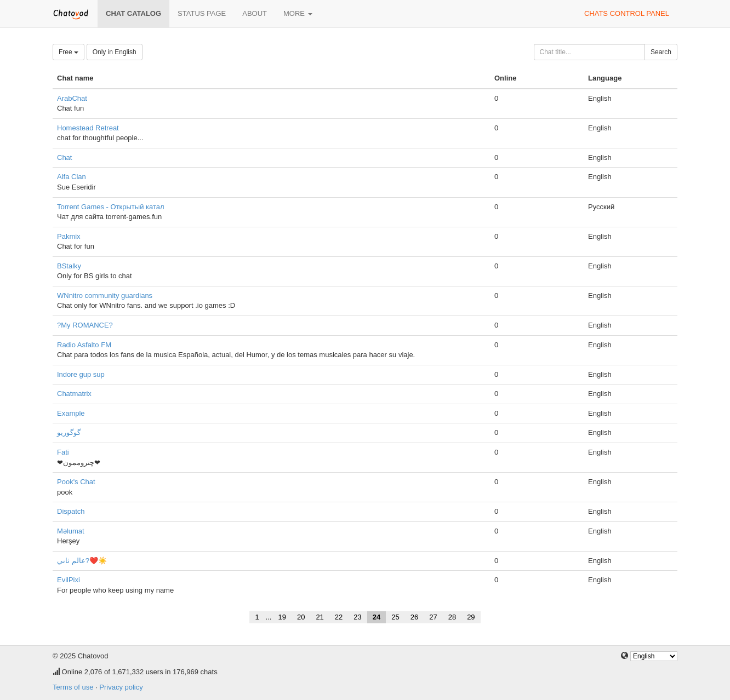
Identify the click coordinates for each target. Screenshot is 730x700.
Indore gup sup (81, 374)
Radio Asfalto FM (84, 345)
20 (301, 617)
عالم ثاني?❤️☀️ (82, 561)
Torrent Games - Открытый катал (111, 207)
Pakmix (69, 236)
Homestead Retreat (88, 128)
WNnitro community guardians (105, 296)
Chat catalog (133, 13)
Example (71, 413)
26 (414, 617)
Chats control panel (627, 13)
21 (320, 617)
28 (452, 617)
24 (377, 617)
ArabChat (72, 98)
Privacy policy (121, 687)
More (298, 13)
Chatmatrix (74, 394)
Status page (202, 13)
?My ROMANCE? (85, 325)
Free (69, 52)
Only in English (115, 52)
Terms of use (73, 687)
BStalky (69, 266)
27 (433, 617)
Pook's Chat (76, 482)
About (255, 13)
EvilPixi (69, 580)
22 (339, 617)
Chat (64, 157)
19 (282, 617)
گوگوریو (69, 432)
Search (661, 52)
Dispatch (71, 511)
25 (395, 617)
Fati (63, 452)
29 (471, 617)
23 (357, 617)
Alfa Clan (72, 177)
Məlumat (71, 531)
